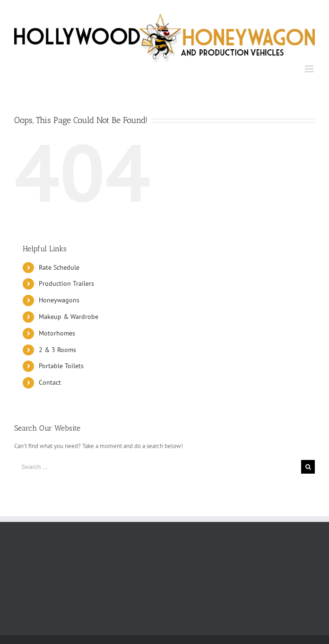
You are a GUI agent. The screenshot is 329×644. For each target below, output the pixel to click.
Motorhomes (57, 333)
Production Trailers (66, 283)
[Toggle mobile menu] (310, 69)
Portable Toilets (61, 366)
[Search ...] (158, 467)
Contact (50, 382)
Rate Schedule (59, 267)
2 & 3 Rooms (57, 350)
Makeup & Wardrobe (69, 317)
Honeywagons (59, 300)
